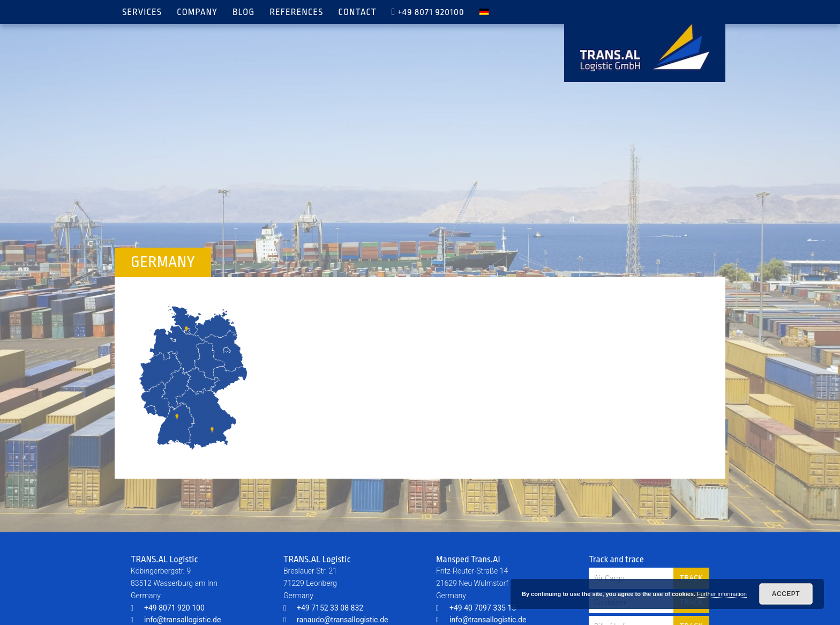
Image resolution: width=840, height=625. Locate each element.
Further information (722, 594)
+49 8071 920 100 (168, 608)
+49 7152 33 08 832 (323, 608)
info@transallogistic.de (176, 620)
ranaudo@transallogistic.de (336, 620)
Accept (786, 594)
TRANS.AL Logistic (645, 48)
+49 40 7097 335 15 (476, 608)
